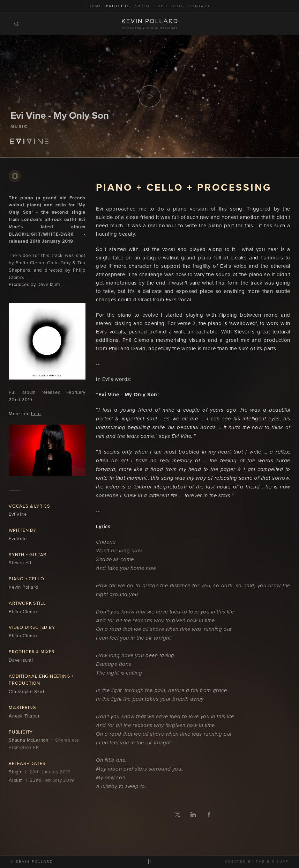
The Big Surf (272, 862)
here (36, 414)
